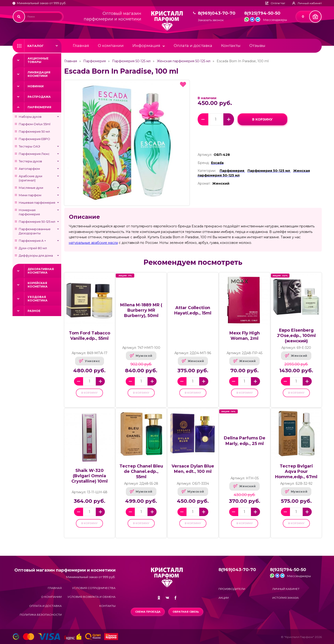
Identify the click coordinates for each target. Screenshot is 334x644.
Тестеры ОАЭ (29, 146)
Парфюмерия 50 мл (34, 131)
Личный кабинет (286, 589)
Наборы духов (30, 117)
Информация (146, 46)
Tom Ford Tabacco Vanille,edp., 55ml (90, 336)
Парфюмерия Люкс (34, 154)
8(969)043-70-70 (217, 13)
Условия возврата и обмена (92, 597)
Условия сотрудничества (94, 588)
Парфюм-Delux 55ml (35, 124)
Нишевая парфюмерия (37, 203)
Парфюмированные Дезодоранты (35, 231)
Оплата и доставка (193, 46)
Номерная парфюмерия (29, 212)
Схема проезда (147, 612)
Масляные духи (31, 188)
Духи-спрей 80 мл (33, 248)
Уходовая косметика (38, 299)
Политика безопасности (41, 615)
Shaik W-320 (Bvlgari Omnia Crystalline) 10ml (90, 479)
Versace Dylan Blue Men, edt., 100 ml (193, 472)
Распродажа (39, 97)
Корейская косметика (38, 285)
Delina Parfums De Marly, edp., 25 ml (245, 444)
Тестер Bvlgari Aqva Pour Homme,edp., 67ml (296, 475)
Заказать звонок (211, 20)
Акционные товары (38, 60)
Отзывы (257, 46)
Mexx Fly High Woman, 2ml (245, 336)
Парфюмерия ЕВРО (34, 139)
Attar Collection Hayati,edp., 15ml (193, 310)
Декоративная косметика (41, 271)
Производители (232, 589)
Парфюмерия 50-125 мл (37, 222)
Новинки (36, 86)
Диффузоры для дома (36, 255)
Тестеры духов (30, 161)
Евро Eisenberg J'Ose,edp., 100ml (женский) (296, 336)
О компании (111, 46)
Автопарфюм (29, 169)
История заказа (286, 598)
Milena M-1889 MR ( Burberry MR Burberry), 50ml (141, 310)
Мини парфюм (30, 195)
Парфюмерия (39, 107)
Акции (224, 598)
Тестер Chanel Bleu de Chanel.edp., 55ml (141, 475)
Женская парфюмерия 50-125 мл (184, 61)
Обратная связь (186, 612)
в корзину (262, 119)
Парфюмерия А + (32, 241)
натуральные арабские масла (93, 243)
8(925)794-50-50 (262, 13)
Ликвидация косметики (39, 74)
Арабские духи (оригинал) (31, 178)
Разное (34, 311)
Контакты (231, 46)
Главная (81, 46)
